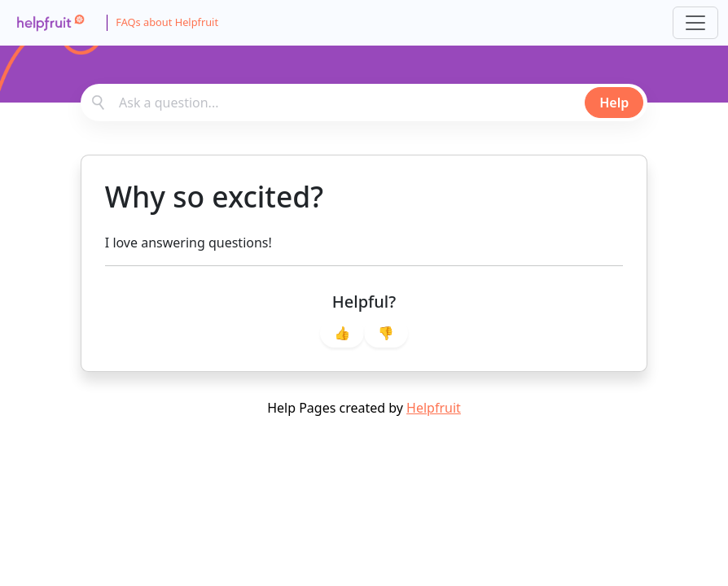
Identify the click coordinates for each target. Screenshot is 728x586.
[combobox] (364, 103)
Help (614, 103)
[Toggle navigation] (695, 23)
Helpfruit (434, 408)
